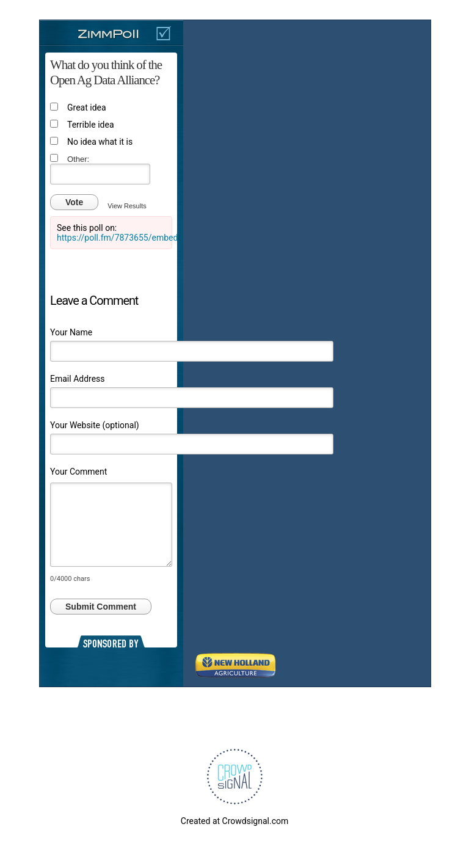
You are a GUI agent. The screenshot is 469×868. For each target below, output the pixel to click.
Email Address (78, 379)
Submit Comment (101, 607)
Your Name (71, 332)
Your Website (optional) (95, 425)
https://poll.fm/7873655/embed (117, 238)
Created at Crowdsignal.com (234, 821)
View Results (127, 206)
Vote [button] (74, 202)
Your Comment (78, 472)
